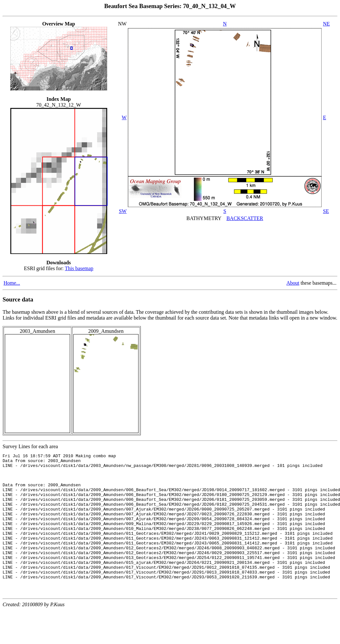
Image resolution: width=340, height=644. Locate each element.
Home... (12, 283)
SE (326, 211)
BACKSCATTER (245, 218)
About (293, 283)
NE (326, 24)
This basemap (79, 268)
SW (123, 211)
